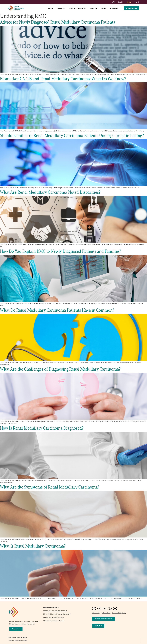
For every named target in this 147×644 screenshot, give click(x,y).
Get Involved (114, 8)
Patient (51, 8)
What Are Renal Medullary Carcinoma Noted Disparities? (50, 192)
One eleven (24, 640)
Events (104, 8)
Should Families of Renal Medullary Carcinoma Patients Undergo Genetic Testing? (72, 135)
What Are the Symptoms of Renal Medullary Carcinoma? (50, 487)
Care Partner (61, 8)
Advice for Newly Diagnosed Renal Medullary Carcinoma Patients (57, 22)
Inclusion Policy (106, 613)
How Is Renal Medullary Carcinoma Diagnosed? (42, 428)
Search (137, 2)
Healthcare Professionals (78, 8)
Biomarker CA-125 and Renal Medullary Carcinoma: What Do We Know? (63, 79)
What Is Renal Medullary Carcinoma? (33, 546)
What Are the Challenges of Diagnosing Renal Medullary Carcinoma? (60, 369)
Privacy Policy (96, 613)
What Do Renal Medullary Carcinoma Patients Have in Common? (57, 310)
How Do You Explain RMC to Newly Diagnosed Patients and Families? (61, 251)
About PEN (93, 8)
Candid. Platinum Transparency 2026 (55, 611)
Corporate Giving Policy (119, 613)
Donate (129, 2)
